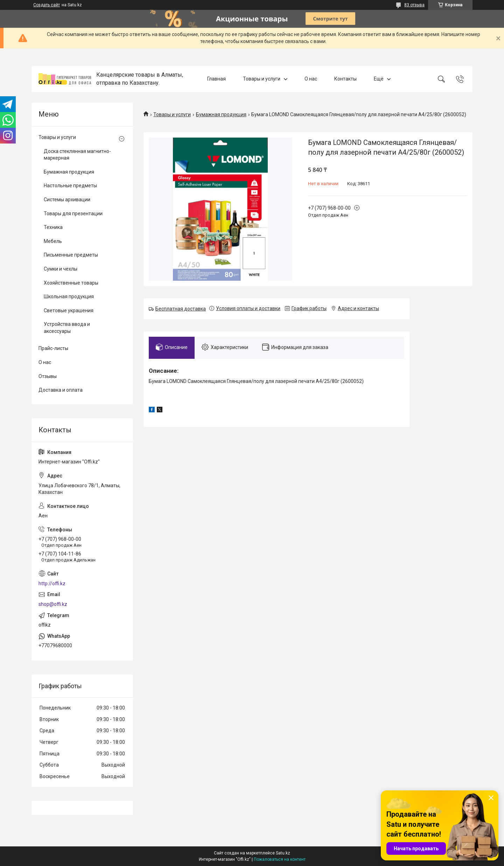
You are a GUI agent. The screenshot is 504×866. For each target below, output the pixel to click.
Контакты (345, 79)
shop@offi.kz (53, 604)
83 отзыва (414, 5)
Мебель (53, 241)
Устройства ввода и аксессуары (67, 328)
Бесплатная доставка (181, 309)
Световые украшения (69, 310)
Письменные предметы (71, 255)
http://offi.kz (52, 584)
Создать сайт (47, 5)
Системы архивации (67, 200)
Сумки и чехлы (61, 269)
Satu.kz (283, 853)
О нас (311, 79)
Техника (53, 227)
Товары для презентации (73, 214)
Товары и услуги (262, 79)
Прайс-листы (53, 348)
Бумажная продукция (221, 114)
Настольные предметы (70, 186)
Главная (216, 79)
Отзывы (48, 376)
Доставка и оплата (61, 390)
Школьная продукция (69, 296)
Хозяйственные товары (71, 283)
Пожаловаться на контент (280, 859)
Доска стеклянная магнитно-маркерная (77, 155)
